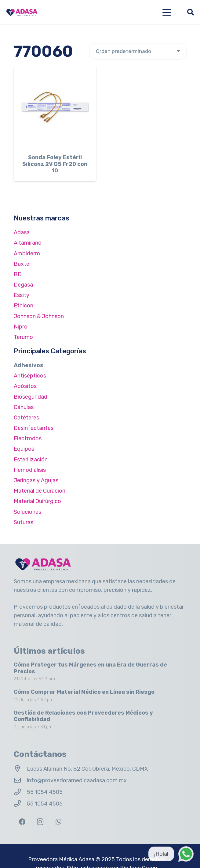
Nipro (21, 327)
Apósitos (25, 386)
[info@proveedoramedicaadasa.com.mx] (20, 780)
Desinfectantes (34, 428)
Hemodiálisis (30, 470)
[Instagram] (40, 822)
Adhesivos (29, 365)
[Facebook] (22, 822)
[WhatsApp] (58, 822)
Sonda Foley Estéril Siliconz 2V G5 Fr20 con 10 (55, 164)
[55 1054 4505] (20, 792)
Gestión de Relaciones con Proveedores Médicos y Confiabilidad (83, 716)
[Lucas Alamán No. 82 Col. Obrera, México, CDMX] (20, 769)
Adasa (22, 232)
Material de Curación (40, 491)
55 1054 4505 (45, 792)
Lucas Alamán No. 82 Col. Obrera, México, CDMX (87, 769)
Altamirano (28, 243)
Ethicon (24, 306)
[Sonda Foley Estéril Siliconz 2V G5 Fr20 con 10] (55, 107)
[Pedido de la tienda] (138, 51)
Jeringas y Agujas (36, 480)
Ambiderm (27, 254)
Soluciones (27, 512)
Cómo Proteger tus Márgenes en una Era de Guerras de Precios (90, 668)
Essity (22, 295)
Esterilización (31, 460)
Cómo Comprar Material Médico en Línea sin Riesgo (84, 692)
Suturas (24, 522)
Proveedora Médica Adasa (61, 859)
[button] (167, 12)
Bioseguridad (31, 397)
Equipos (24, 449)
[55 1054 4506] (20, 804)
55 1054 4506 (45, 804)
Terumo (23, 337)
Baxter (22, 264)
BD (18, 274)
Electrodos (28, 438)
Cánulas (24, 407)
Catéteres (26, 418)
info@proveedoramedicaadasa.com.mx (77, 780)
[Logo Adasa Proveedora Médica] (22, 12)
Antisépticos (30, 376)
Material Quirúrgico (37, 501)
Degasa (23, 285)
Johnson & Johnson (39, 316)
